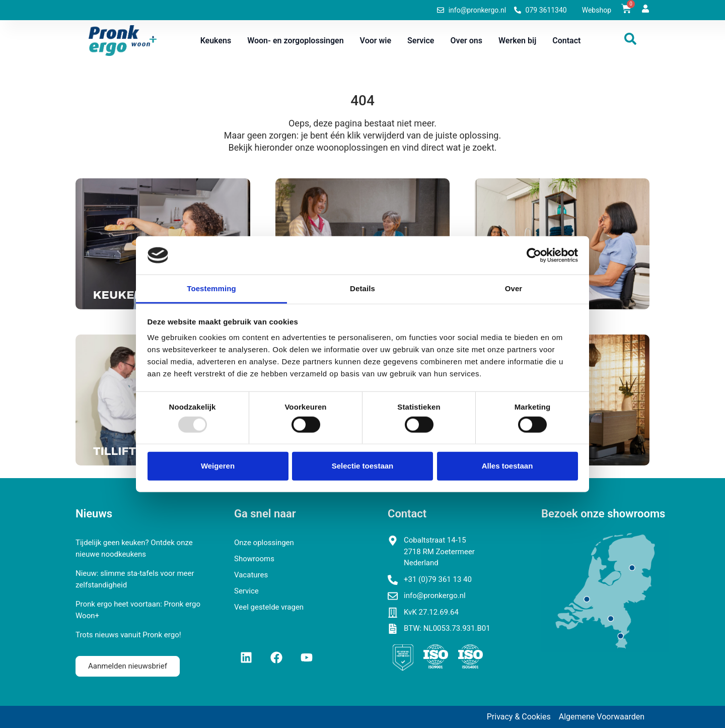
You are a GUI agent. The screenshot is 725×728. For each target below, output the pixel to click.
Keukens (216, 41)
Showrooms (254, 559)
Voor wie (376, 41)
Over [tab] (514, 288)
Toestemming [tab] (211, 288)
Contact (566, 41)
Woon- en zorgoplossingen (295, 41)
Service (421, 41)
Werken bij (517, 41)
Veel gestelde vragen (269, 607)
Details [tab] (362, 288)
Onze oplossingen (264, 543)
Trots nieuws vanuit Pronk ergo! (128, 635)
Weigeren (218, 466)
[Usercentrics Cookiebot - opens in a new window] (534, 255)
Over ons (466, 41)
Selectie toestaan (363, 466)
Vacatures (251, 575)
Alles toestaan (507, 466)
